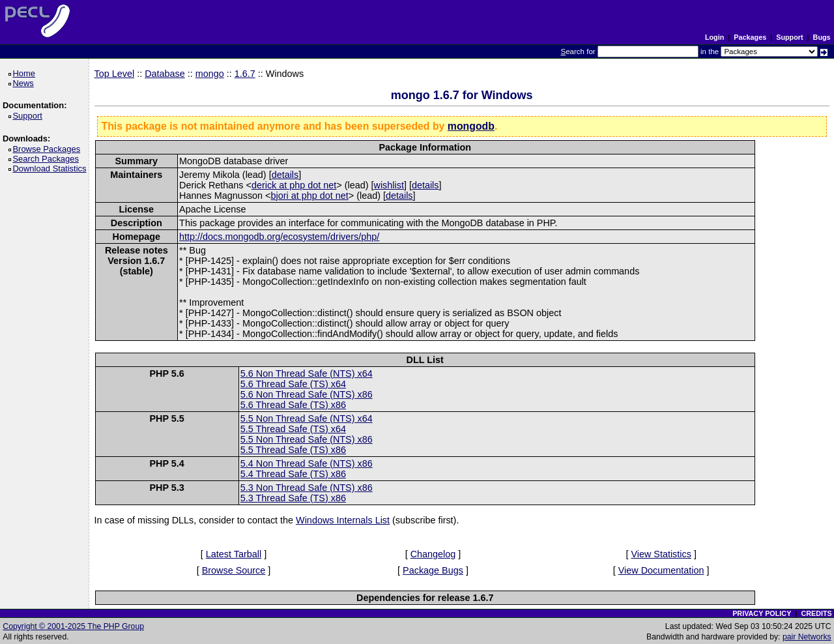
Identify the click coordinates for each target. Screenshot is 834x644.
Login (714, 37)
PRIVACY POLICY (762, 613)
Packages (750, 37)
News (25, 83)
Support (789, 37)
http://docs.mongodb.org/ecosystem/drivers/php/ (279, 237)
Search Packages (48, 159)
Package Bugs (433, 570)
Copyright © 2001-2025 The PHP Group (73, 626)
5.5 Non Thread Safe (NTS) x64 (307, 418)
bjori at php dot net (310, 196)
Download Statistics (51, 168)
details (285, 175)
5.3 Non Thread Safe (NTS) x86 (307, 488)
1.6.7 (245, 74)
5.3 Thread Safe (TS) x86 (293, 498)
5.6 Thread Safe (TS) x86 (293, 405)
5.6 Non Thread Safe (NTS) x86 (307, 394)
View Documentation (661, 570)
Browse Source (234, 570)
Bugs (822, 37)
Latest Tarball (234, 554)
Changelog (433, 554)
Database (165, 74)
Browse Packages (49, 149)
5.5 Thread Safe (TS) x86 (293, 450)
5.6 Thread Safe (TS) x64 (293, 384)
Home (26, 73)
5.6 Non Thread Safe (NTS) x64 (307, 373)
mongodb (471, 126)
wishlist (389, 185)
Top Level (115, 74)
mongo (210, 74)
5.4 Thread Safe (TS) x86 (293, 474)
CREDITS (816, 613)
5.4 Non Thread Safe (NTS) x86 (307, 463)
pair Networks (807, 637)
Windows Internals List (343, 520)
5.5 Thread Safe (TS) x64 (293, 429)
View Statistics (661, 554)
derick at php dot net (294, 185)
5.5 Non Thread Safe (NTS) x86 (307, 439)
